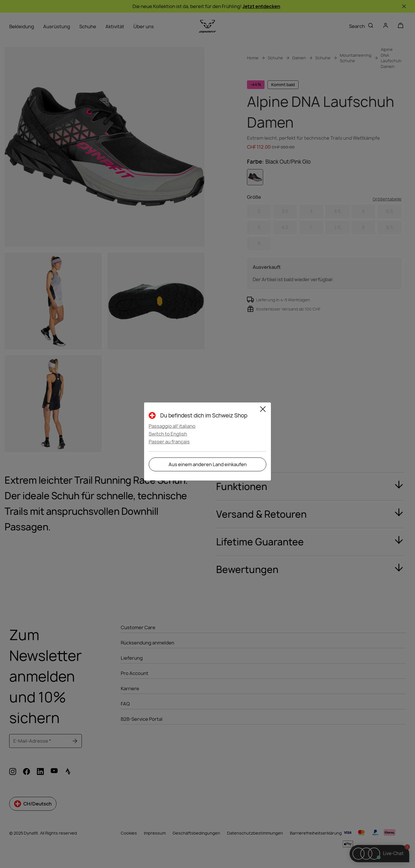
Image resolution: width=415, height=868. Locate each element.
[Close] (263, 410)
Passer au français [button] (169, 442)
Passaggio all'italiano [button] (172, 426)
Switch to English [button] (168, 434)
